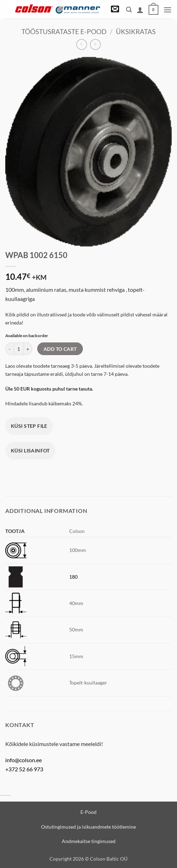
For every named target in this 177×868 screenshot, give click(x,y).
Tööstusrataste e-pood (64, 31)
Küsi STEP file (29, 426)
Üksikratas (136, 31)
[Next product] (82, 44)
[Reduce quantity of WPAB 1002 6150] (9, 349)
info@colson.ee (24, 760)
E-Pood (88, 812)
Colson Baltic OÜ (109, 859)
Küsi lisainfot (30, 451)
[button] (115, 10)
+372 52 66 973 (24, 769)
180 (73, 577)
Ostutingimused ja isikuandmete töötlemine (88, 827)
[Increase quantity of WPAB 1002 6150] (28, 349)
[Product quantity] (19, 349)
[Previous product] (95, 44)
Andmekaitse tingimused (89, 841)
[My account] (140, 10)
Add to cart (60, 349)
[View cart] (153, 10)
